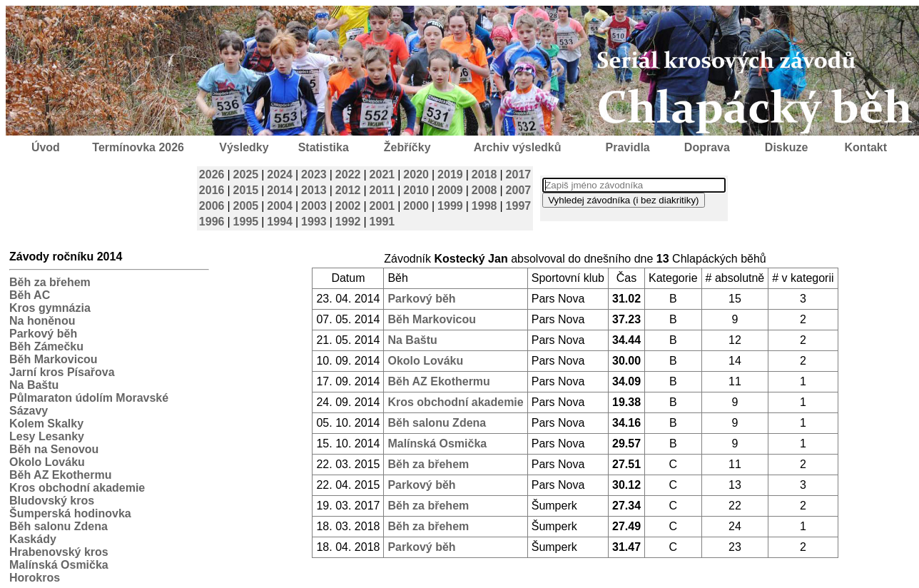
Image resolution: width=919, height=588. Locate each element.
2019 (450, 174)
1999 (450, 206)
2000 (416, 206)
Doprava (707, 147)
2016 (212, 190)
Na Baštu (34, 385)
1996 (212, 222)
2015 (246, 190)
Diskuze (786, 147)
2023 (314, 174)
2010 (416, 190)
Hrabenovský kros (59, 552)
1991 (382, 222)
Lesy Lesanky (47, 436)
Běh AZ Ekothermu (60, 475)
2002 (348, 206)
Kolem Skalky (46, 424)
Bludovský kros (52, 501)
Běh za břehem (50, 282)
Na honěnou (42, 321)
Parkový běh (43, 334)
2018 (484, 174)
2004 (280, 206)
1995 (246, 222)
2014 (280, 190)
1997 (519, 206)
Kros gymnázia (50, 308)
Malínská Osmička (59, 565)
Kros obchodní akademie (77, 488)
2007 (519, 190)
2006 (212, 206)
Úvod (46, 147)
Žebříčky (407, 147)
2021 (382, 174)
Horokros (35, 578)
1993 (314, 222)
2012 (348, 190)
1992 (348, 222)
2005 (246, 206)
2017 (519, 174)
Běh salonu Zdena (59, 526)
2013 (314, 190)
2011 (382, 190)
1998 (484, 206)
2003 (314, 206)
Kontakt (866, 147)
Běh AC (30, 295)
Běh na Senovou (54, 449)
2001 (382, 206)
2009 (450, 190)
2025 (246, 174)
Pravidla (627, 147)
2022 (348, 174)
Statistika (324, 147)
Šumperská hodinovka (70, 513)
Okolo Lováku (47, 462)
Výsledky (244, 147)
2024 (280, 174)
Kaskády (33, 539)
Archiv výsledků (518, 147)
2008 (484, 190)
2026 (212, 174)
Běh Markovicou (54, 359)
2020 (416, 174)
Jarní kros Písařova (62, 372)
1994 (280, 222)
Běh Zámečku (46, 346)
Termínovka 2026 (138, 147)
